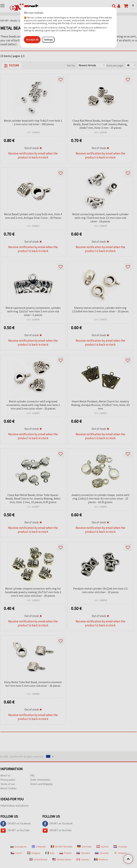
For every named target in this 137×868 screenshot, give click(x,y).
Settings (48, 40)
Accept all (32, 40)
